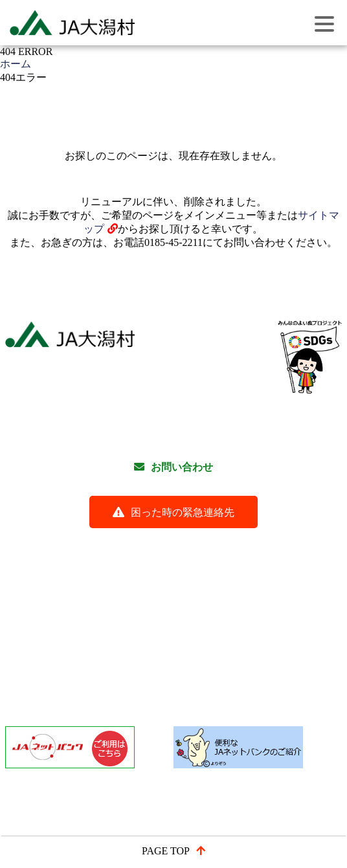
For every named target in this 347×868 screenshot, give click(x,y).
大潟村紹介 (309, 626)
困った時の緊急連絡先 (183, 512)
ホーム (16, 64)
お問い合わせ (182, 467)
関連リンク (252, 567)
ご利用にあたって (72, 567)
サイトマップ (170, 567)
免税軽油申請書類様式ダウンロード (113, 666)
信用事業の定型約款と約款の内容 (108, 646)
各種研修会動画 (67, 547)
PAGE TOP (166, 851)
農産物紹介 (232, 626)
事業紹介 (161, 626)
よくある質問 (159, 547)
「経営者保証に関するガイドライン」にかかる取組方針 (160, 686)
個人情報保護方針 (257, 547)
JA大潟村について (73, 626)
